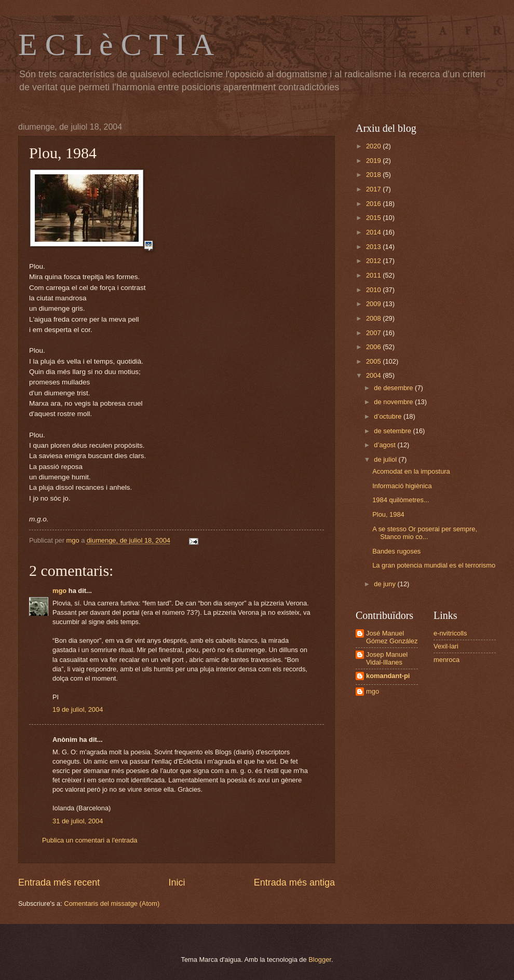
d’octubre (389, 416)
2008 (374, 318)
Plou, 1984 (388, 514)
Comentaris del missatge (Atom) (112, 903)
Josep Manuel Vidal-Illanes (387, 658)
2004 (374, 375)
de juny (385, 584)
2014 (374, 232)
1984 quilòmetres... (401, 500)
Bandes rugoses (396, 551)
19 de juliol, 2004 (78, 709)
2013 (374, 247)
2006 (374, 347)
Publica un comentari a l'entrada (90, 840)
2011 (374, 275)
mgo (59, 591)
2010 (374, 290)
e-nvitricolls (450, 633)
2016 (374, 204)
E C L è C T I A (116, 45)
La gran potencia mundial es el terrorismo (434, 565)
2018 (374, 175)
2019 (374, 161)
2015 (374, 218)
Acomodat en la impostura (411, 471)
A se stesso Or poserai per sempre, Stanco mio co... (425, 533)
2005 (374, 361)
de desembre (394, 388)
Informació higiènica (402, 486)
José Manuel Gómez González (392, 637)
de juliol (386, 459)
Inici (177, 882)
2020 (374, 146)
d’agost (385, 445)
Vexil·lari (446, 646)
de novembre (394, 402)
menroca (447, 660)
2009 (374, 304)
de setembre (393, 431)
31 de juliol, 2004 (78, 821)
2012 (374, 261)
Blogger (320, 960)
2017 (374, 189)
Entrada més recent (59, 882)
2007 (374, 333)
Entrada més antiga (294, 882)
